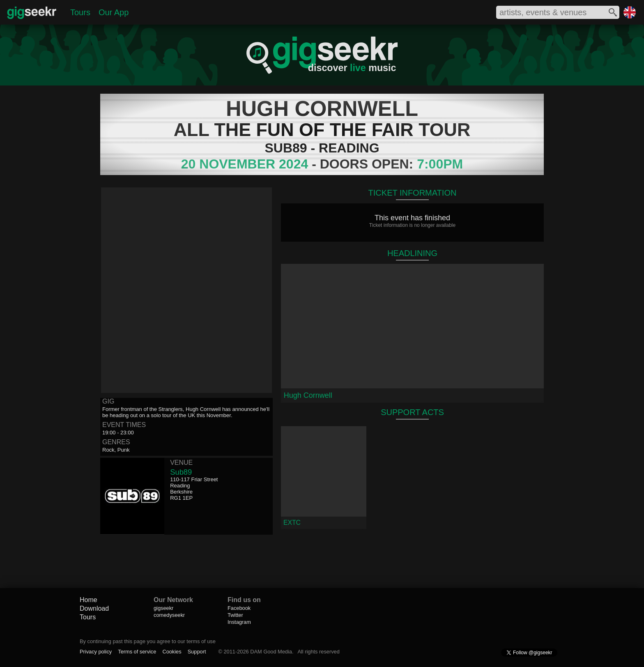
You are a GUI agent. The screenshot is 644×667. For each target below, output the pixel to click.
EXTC (292, 523)
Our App (114, 12)
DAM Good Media (271, 652)
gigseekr (163, 608)
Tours (80, 12)
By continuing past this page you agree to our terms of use (148, 641)
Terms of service (137, 652)
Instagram (239, 622)
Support (197, 652)
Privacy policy (96, 652)
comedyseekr (169, 615)
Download (94, 608)
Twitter (235, 615)
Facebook (239, 608)
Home (89, 600)
